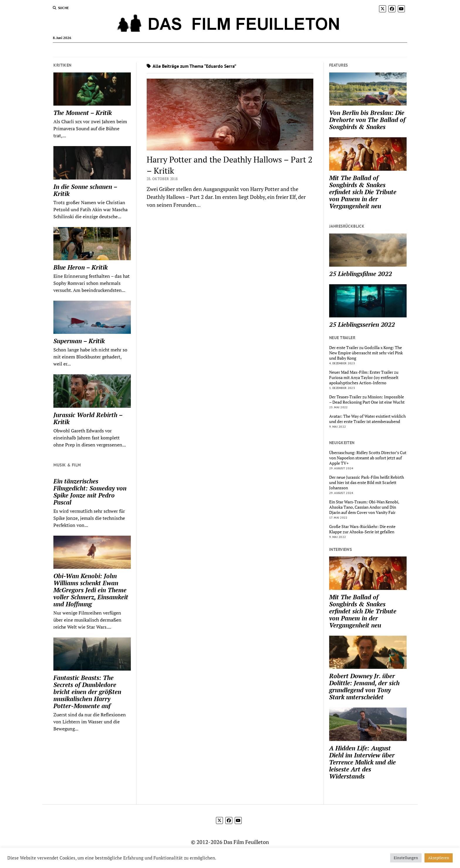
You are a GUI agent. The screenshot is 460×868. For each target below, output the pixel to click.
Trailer (175, 50)
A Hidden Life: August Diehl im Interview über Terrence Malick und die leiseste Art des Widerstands (362, 762)
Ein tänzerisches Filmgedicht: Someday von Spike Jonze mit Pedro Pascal (90, 492)
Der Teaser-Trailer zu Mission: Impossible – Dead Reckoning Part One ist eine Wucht (367, 400)
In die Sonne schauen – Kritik (85, 190)
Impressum (290, 50)
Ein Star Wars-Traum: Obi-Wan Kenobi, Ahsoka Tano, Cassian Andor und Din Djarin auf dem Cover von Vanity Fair (364, 507)
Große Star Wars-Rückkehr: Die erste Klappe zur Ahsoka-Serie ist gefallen (362, 529)
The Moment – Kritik (83, 113)
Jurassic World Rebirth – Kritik (88, 418)
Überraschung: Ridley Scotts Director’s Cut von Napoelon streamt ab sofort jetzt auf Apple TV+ (368, 458)
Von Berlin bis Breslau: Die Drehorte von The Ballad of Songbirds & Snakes (367, 120)
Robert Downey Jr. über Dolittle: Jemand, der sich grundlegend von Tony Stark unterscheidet (364, 686)
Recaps (248, 50)
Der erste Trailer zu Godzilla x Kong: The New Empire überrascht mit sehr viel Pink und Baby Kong (366, 353)
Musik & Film (202, 50)
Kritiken (136, 50)
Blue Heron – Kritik (81, 267)
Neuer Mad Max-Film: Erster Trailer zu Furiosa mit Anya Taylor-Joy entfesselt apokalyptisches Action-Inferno (364, 378)
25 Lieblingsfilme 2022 (361, 274)
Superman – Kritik (79, 341)
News (156, 50)
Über (267, 50)
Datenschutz (321, 50)
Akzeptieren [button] (439, 858)
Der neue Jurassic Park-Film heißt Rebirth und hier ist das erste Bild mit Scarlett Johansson (367, 483)
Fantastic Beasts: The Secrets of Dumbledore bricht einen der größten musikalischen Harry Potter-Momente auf (87, 692)
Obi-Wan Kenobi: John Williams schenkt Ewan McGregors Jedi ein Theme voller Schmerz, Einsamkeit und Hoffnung (91, 590)
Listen (228, 50)
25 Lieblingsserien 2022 (362, 324)
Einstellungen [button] (406, 858)
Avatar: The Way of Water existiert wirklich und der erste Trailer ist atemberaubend (367, 419)
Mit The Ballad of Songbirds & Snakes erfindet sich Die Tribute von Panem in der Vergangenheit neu (363, 192)
